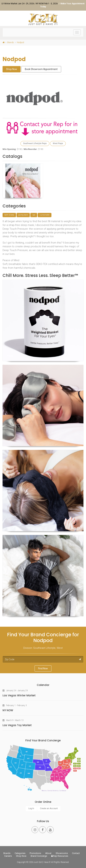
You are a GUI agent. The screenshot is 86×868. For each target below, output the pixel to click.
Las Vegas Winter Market (19, 695)
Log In (31, 808)
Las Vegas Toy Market (17, 725)
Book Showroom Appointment (41, 69)
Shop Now (12, 69)
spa (34, 215)
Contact (76, 853)
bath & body (9, 215)
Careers (8, 856)
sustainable (45, 215)
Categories (20, 853)
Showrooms (62, 853)
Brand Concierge (39, 856)
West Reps (58, 143)
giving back (23, 215)
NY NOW (8, 710)
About (48, 853)
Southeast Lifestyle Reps (35, 143)
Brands (7, 853)
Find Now (43, 668)
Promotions (35, 853)
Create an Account (49, 808)
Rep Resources (60, 856)
